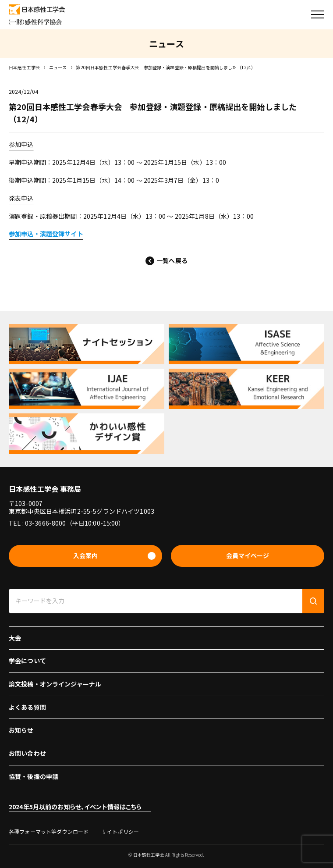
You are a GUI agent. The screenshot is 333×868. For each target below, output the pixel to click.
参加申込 (21, 144)
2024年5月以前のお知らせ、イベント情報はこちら (75, 807)
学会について (27, 661)
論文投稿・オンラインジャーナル (55, 684)
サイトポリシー (120, 831)
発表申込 (21, 198)
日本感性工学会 (24, 67)
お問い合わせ (27, 753)
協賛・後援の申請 (34, 776)
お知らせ (21, 730)
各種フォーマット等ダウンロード (49, 831)
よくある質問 (27, 707)
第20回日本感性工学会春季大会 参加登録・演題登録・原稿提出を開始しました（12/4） (166, 67)
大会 (15, 638)
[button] (318, 14)
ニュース (58, 67)
